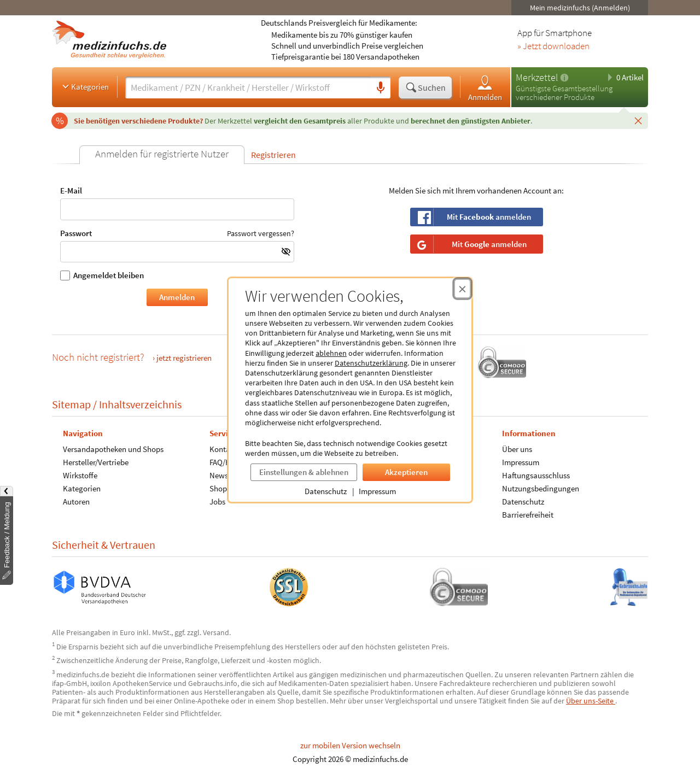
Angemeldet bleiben (102, 275)
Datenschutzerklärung (371, 363)
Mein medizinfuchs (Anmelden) (580, 8)
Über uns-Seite (591, 701)
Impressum (377, 491)
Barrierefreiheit (528, 515)
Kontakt (223, 449)
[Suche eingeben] (248, 87)
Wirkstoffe (80, 475)
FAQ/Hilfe (225, 462)
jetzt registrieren (184, 358)
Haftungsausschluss (536, 475)
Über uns (517, 449)
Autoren (76, 502)
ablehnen (331, 353)
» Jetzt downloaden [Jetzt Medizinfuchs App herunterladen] (553, 46)
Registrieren (273, 155)
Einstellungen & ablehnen (304, 472)
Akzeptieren (406, 472)
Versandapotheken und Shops (113, 449)
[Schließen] (638, 120)
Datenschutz (326, 491)
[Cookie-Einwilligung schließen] (462, 289)
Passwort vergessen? (261, 233)
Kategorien (84, 86)
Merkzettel (537, 77)
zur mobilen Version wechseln (350, 745)
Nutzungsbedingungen (541, 488)
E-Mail (177, 203)
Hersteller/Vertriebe (96, 462)
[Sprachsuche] (381, 88)
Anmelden (485, 88)
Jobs (217, 502)
